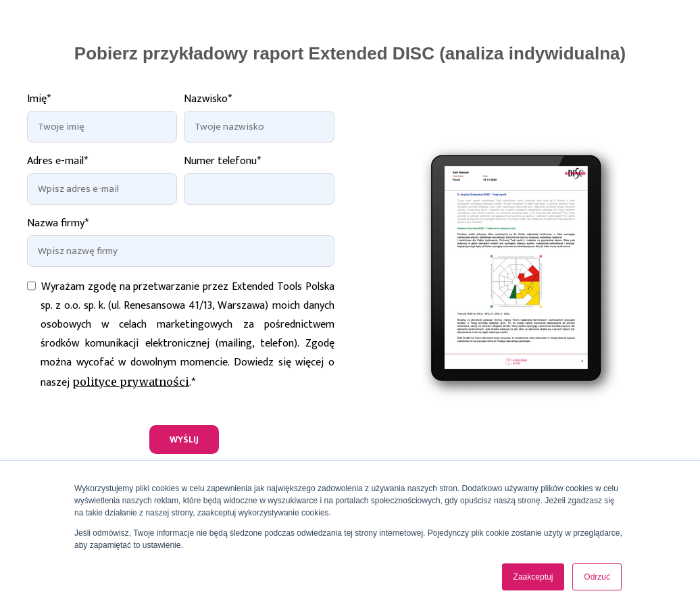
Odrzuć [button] (597, 577)
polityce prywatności (131, 382)
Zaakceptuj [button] (533, 577)
